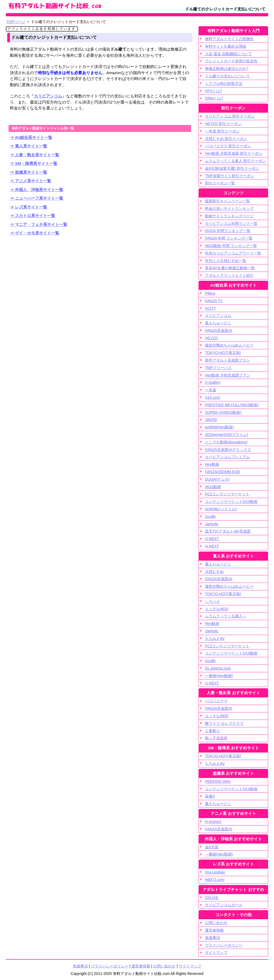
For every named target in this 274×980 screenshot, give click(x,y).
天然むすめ (214, 572)
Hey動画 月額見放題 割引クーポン (234, 153)
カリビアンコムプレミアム (227, 457)
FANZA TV (214, 301)
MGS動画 (213, 487)
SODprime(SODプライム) (227, 435)
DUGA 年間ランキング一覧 (228, 231)
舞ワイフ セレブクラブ (224, 723)
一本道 (211, 390)
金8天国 (212, 847)
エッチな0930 (217, 716)
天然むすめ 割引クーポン (226, 139)
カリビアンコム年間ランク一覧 (231, 223)
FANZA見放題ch (219, 331)
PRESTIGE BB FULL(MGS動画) (232, 405)
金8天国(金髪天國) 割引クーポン (232, 168)
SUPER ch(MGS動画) (223, 412)
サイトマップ (216, 952)
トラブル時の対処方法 (224, 83)
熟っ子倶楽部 (216, 738)
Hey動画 (212, 464)
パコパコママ (216, 701)
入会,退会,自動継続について (229, 54)
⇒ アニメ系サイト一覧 (31, 181)
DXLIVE (212, 898)
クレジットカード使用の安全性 (231, 61)
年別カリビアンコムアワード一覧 (233, 253)
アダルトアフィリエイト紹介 (229, 275)
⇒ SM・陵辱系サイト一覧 (34, 163)
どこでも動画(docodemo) (226, 442)
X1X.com (213, 397)
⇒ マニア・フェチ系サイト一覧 (39, 224)
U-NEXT (212, 539)
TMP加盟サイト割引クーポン (230, 176)
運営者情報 (141, 966)
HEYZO (211, 338)
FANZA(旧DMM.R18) (222, 472)
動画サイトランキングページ (229, 216)
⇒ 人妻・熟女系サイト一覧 (35, 155)
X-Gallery (213, 382)
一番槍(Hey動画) (219, 676)
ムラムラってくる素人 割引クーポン (235, 161)
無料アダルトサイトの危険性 (229, 39)
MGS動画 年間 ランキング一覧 (231, 246)
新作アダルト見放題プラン (227, 360)
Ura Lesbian (215, 872)
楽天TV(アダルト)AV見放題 (228, 531)
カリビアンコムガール (224, 905)
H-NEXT (212, 546)
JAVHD (211, 420)
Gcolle (210, 516)
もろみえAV (215, 639)
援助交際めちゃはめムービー (229, 345)
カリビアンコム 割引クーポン (230, 116)
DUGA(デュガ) (217, 479)
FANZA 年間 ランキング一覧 (229, 238)
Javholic (212, 524)
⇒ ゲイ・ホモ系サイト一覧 (35, 233)
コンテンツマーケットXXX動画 (231, 502)
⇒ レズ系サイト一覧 (28, 207)
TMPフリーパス (218, 368)
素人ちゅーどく (218, 323)
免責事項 (212, 938)
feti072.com (215, 880)
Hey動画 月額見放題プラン (228, 375)
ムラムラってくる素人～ (226, 616)
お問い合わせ (164, 966)
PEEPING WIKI (218, 781)
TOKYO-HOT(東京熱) (223, 353)
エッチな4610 (217, 609)
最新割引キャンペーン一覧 (227, 201)
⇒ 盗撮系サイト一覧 (28, 172)
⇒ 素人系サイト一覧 (28, 146)
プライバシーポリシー (224, 945)
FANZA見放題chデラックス (228, 450)
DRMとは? (214, 98)
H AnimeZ (213, 822)
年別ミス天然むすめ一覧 (226, 261)
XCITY (210, 308)
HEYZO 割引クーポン (223, 124)
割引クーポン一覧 (220, 183)
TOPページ (16, 22)
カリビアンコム (48, 96)
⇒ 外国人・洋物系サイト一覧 (37, 190)
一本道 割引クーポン (222, 131)
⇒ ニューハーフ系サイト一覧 (37, 198)
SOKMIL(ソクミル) (221, 509)
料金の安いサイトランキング (229, 208)
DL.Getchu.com (218, 668)
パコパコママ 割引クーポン (228, 146)
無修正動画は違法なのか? (227, 69)
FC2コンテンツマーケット (227, 494)
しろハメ (212, 601)
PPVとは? (214, 91)
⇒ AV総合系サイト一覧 (31, 137)
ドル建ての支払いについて (227, 76)
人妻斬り (212, 731)
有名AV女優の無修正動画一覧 (230, 268)
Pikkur (210, 293)
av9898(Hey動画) (219, 427)
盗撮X (210, 796)
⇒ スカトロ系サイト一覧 (33, 216)
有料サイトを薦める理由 (226, 46)
